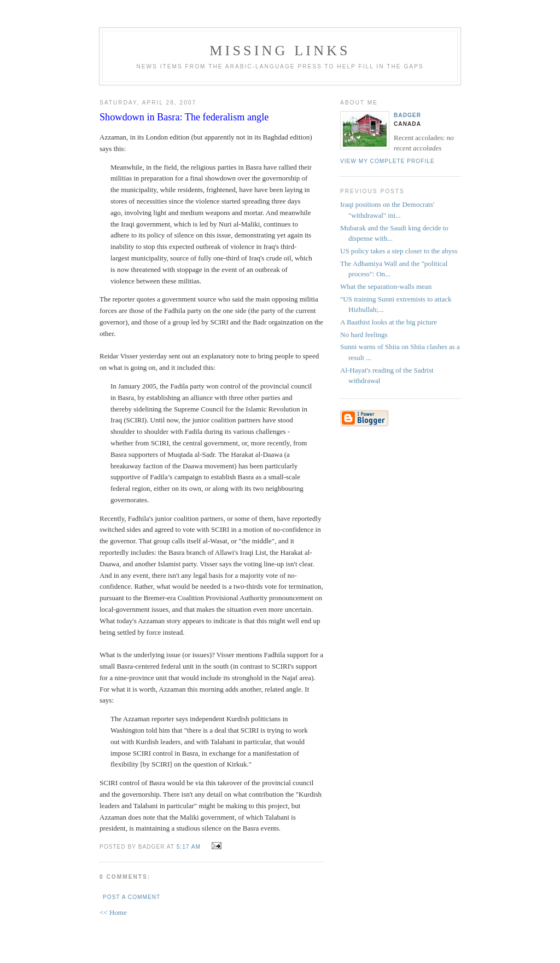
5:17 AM (189, 847)
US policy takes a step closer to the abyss (399, 251)
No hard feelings (364, 335)
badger (407, 115)
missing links (280, 51)
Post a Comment (132, 897)
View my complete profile (387, 161)
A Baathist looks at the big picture (389, 322)
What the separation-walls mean (386, 286)
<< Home (113, 912)
